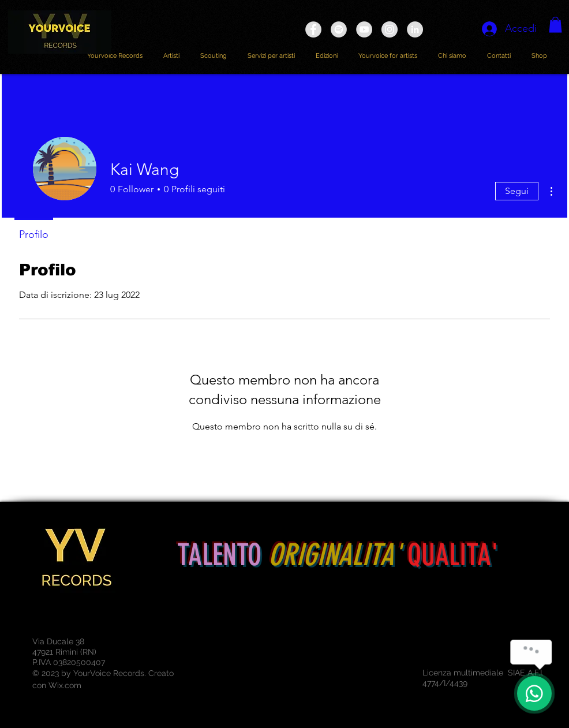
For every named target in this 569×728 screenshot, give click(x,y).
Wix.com (65, 685)
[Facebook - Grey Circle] (313, 29)
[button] (555, 25)
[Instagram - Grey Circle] (390, 29)
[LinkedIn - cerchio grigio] (415, 29)
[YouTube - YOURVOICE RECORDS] (364, 29)
